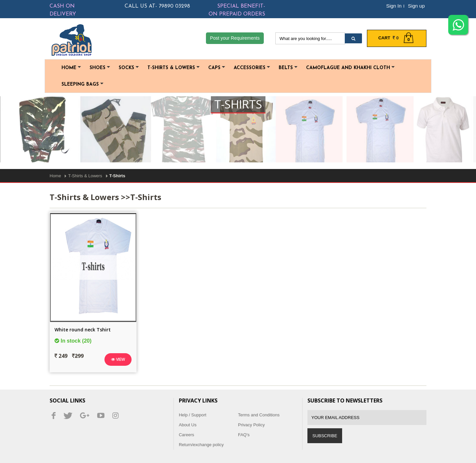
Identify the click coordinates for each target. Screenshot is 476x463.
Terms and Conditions (259, 415)
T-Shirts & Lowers (174, 68)
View (118, 359)
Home (71, 68)
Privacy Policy (251, 425)
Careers (186, 435)
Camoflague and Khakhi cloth (350, 68)
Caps (217, 68)
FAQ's (244, 435)
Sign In (394, 6)
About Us (188, 425)
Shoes (100, 68)
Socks (129, 68)
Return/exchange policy (201, 445)
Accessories (252, 68)
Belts (288, 68)
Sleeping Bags (82, 84)
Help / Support (193, 415)
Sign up (416, 6)
